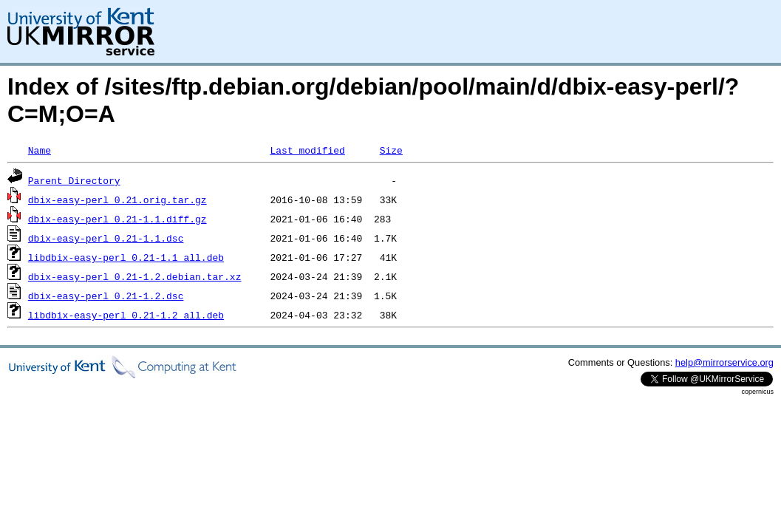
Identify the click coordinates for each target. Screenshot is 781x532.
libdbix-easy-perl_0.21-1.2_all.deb (126, 315)
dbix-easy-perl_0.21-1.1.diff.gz (117, 219)
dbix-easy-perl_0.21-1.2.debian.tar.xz (135, 276)
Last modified (307, 150)
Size (391, 150)
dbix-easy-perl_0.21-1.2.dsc (106, 296)
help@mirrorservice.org (724, 362)
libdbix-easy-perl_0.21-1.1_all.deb (126, 257)
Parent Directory (74, 180)
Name (40, 150)
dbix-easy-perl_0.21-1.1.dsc (106, 238)
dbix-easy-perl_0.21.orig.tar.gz (117, 199)
